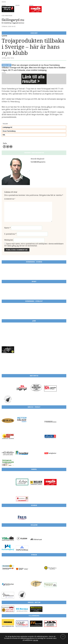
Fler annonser (7, 16)
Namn (7, 228)
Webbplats (9, 240)
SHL (4, 135)
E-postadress (10, 234)
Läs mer (36, 640)
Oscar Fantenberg (9, 131)
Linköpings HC (7, 127)
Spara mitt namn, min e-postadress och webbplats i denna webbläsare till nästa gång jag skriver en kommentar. (34, 245)
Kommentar (10, 199)
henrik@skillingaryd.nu (38, 162)
